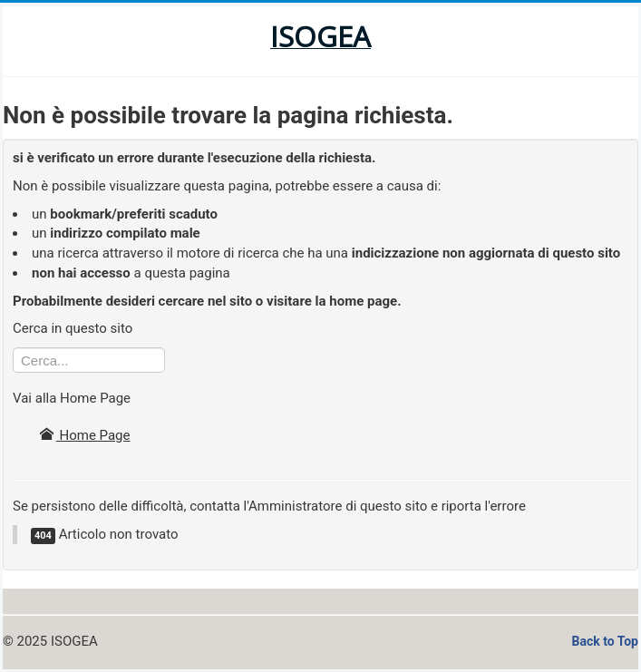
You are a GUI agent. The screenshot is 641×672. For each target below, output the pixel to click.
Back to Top (605, 641)
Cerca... (13, 348)
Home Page (85, 435)
